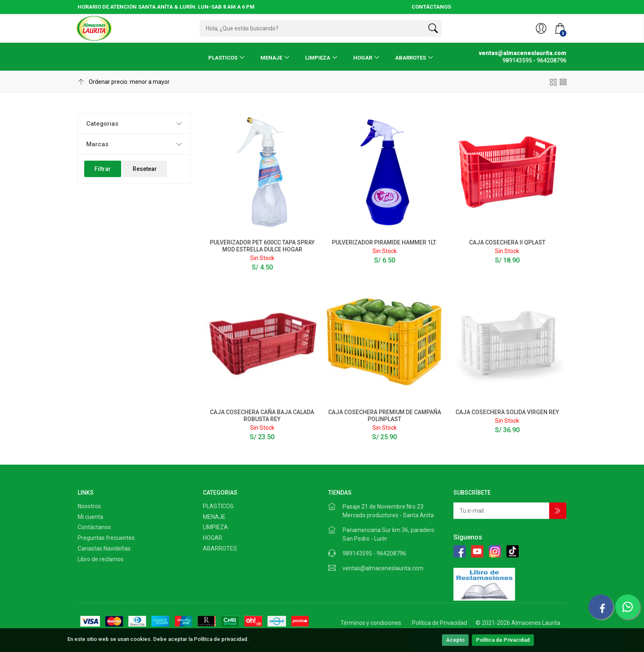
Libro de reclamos (101, 559)
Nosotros (89, 506)
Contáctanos (94, 527)
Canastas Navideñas (104, 548)
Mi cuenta (90, 517)
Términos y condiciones (371, 623)
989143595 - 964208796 (374, 553)
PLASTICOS (223, 58)
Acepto (455, 640)
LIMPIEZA (318, 58)
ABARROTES (411, 58)
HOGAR (363, 58)
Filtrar (103, 169)
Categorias (102, 124)
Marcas (97, 144)
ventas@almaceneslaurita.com (383, 568)
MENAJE (271, 58)
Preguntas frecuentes (106, 538)
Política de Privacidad (503, 640)
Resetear (145, 169)
